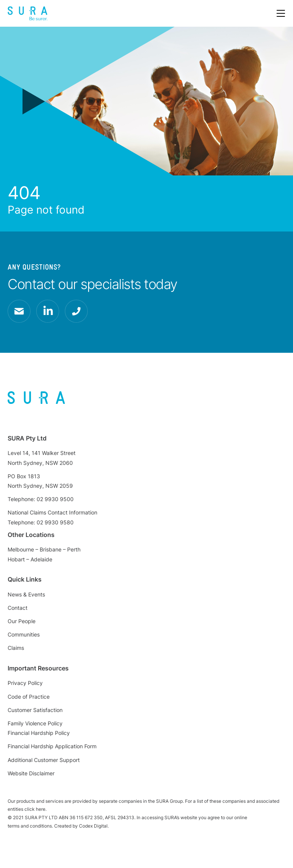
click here (35, 809)
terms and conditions (30, 826)
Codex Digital (93, 826)
